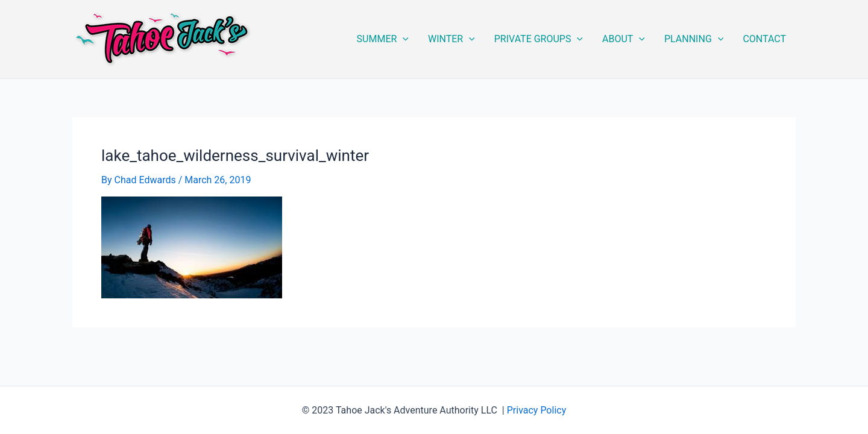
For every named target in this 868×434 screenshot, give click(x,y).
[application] (403, 39)
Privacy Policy (537, 410)
